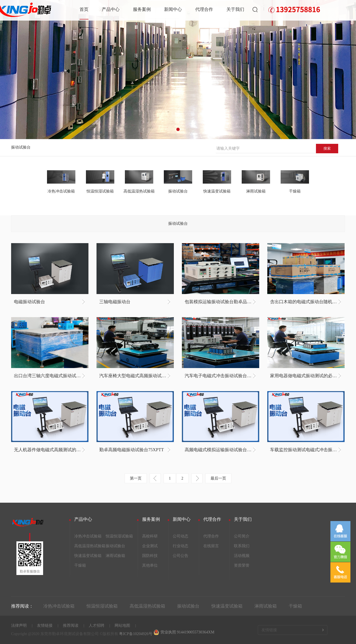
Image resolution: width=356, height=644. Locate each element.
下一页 (197, 478)
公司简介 (242, 536)
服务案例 (142, 9)
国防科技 (150, 556)
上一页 (155, 478)
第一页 (136, 478)
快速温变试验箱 (88, 556)
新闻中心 (173, 9)
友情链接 (45, 626)
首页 (84, 9)
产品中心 (111, 9)
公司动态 (181, 536)
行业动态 (181, 546)
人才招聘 (97, 626)
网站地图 (122, 626)
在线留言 (211, 546)
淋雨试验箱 (115, 556)
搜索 (327, 148)
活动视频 (242, 556)
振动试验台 (21, 147)
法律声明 (19, 626)
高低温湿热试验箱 (90, 546)
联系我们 (242, 546)
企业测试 (150, 546)
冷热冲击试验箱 (88, 536)
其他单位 (150, 565)
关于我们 (235, 9)
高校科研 (150, 536)
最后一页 (218, 478)
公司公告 (181, 556)
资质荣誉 (242, 565)
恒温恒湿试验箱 (119, 536)
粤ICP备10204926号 (136, 634)
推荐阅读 (71, 626)
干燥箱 (80, 565)
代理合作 (204, 9)
